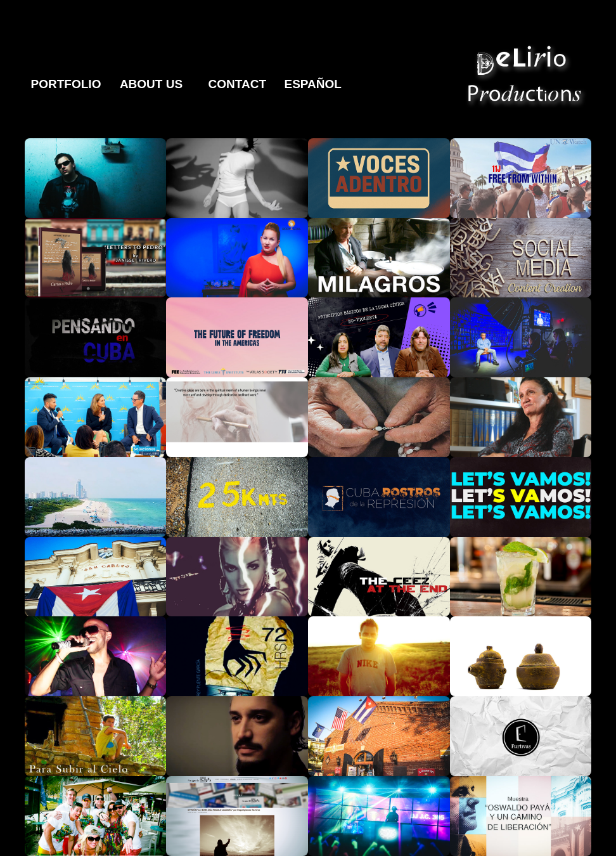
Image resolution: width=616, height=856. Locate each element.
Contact (237, 84)
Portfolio (66, 84)
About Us (151, 84)
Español (312, 84)
